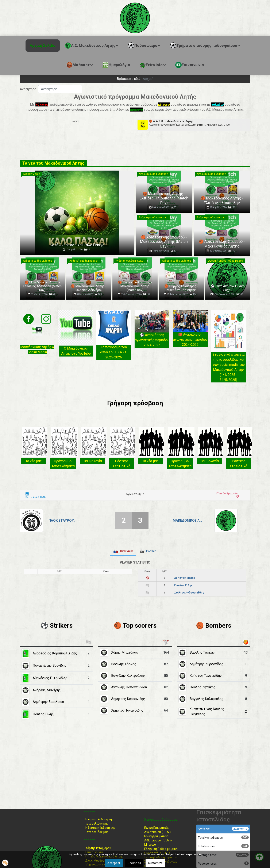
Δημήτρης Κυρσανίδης (128, 699)
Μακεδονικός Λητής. (188, 520)
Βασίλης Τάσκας (124, 664)
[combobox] (60, 89)
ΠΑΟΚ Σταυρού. (62, 520)
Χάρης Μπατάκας (125, 652)
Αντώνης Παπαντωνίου (129, 687)
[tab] (123, 551)
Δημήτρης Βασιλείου (48, 702)
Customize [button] (155, 863)
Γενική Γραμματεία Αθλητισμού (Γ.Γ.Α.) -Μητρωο (158, 840)
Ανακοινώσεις (32, 174)
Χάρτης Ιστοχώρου (98, 848)
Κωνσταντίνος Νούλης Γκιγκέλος (207, 711)
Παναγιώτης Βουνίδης (50, 665)
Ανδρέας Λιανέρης (47, 690)
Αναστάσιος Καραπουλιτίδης (55, 653)
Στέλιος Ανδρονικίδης (189, 593)
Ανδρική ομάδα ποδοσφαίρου (226, 261)
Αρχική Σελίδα (43, 45)
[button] (5, 863)
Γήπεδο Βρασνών (227, 493)
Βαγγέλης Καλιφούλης (128, 676)
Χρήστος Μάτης (185, 578)
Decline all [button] (134, 863)
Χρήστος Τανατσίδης (127, 710)
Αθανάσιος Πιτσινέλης (50, 678)
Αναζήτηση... (29, 89)
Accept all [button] (114, 863)
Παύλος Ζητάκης (202, 687)
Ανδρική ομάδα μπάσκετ (153, 174)
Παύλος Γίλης (184, 585)
